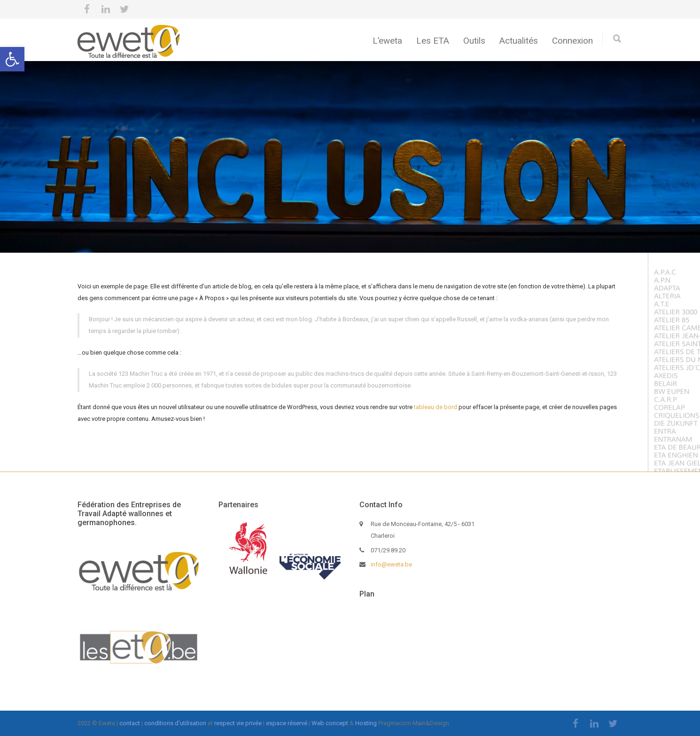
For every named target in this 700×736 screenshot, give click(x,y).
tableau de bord (436, 407)
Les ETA (433, 41)
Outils (474, 41)
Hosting (366, 723)
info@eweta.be (391, 564)
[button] (12, 59)
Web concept (330, 723)
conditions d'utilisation (175, 723)
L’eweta (387, 41)
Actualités (519, 41)
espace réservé (287, 723)
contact (130, 723)
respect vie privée (238, 723)
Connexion (572, 41)
